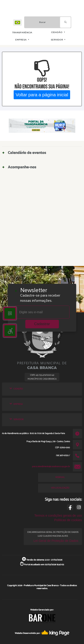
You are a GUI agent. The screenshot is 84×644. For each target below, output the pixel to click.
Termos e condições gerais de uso (58, 516)
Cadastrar (42, 324)
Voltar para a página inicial (42, 95)
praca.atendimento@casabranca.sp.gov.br (51, 466)
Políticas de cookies (68, 520)
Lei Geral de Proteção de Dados (56, 541)
